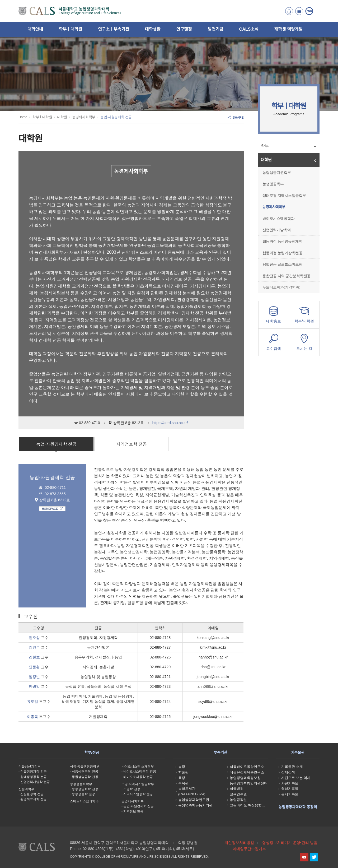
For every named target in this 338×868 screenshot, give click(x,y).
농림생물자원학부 (277, 173)
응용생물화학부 (81, 784)
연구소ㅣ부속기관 (114, 29)
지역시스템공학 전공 (138, 794)
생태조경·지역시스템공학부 (284, 196)
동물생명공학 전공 (85, 777)
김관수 (34, 647)
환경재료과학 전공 (33, 799)
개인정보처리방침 (239, 843)
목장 (182, 778)
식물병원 (237, 789)
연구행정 (184, 29)
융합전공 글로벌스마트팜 (283, 264)
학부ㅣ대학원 (71, 29)
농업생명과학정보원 (245, 778)
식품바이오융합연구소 (247, 767)
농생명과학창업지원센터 (249, 783)
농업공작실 (238, 800)
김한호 (34, 657)
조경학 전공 (132, 789)
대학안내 (35, 29)
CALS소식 (249, 29)
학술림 (183, 772)
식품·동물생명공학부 (85, 767)
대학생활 (153, 29)
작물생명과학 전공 (33, 772)
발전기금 (216, 29)
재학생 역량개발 (289, 29)
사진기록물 (290, 783)
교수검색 (274, 344)
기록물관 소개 (292, 767)
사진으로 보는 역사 (296, 778)
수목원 (183, 783)
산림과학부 (26, 789)
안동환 (34, 667)
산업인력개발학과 (277, 230)
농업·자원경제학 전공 (56, 444)
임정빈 (34, 677)
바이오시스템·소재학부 (138, 767)
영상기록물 (290, 789)
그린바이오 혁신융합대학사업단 (254, 805)
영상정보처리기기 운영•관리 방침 (290, 843)
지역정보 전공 (133, 811)
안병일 (34, 686)
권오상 (34, 638)
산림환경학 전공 (32, 794)
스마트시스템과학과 (84, 801)
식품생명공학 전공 (85, 772)
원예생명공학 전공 (33, 777)
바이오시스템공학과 (279, 219)
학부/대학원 (304, 316)
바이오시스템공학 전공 (140, 772)
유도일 (32, 702)
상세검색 (288, 772)
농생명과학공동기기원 (195, 805)
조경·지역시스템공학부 (138, 784)
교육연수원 (238, 794)
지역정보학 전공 (132, 444)
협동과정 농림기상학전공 (283, 253)
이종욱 (32, 717)
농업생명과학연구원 (194, 800)
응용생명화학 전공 (85, 789)
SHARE (236, 118)
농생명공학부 (273, 184)
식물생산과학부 (30, 767)
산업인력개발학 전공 (35, 782)
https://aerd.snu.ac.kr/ (170, 423)
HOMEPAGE (52, 509)
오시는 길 (304, 344)
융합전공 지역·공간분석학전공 (287, 276)
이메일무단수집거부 (249, 849)
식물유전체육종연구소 (247, 772)
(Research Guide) (192, 794)
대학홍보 (274, 316)
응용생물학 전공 (83, 794)
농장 (182, 767)
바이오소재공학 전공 (138, 777)
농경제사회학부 (274, 207)
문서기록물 (290, 794)
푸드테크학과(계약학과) (281, 287)
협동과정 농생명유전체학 (283, 241)
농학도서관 (187, 789)
